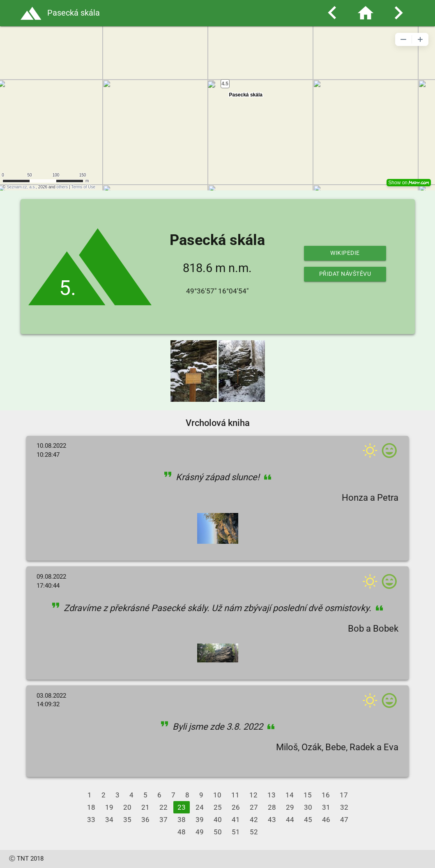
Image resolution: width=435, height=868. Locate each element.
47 (344, 820)
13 (272, 795)
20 (127, 807)
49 (200, 832)
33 (91, 820)
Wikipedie (345, 253)
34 (109, 820)
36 (145, 820)
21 (145, 807)
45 (308, 820)
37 (163, 820)
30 (308, 807)
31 (326, 807)
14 (290, 795)
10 (217, 795)
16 (326, 795)
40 (218, 820)
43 (272, 820)
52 (254, 832)
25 (218, 807)
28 (272, 807)
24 (200, 807)
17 (344, 795)
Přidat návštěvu (345, 274)
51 (236, 832)
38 (182, 820)
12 (253, 795)
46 (326, 820)
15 (308, 795)
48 (182, 832)
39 (200, 820)
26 (236, 807)
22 (163, 807)
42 (254, 820)
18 (91, 807)
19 (109, 807)
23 (182, 807)
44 (290, 820)
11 (235, 795)
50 (218, 832)
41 (236, 820)
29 (290, 807)
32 (344, 807)
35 (127, 820)
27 (254, 807)
